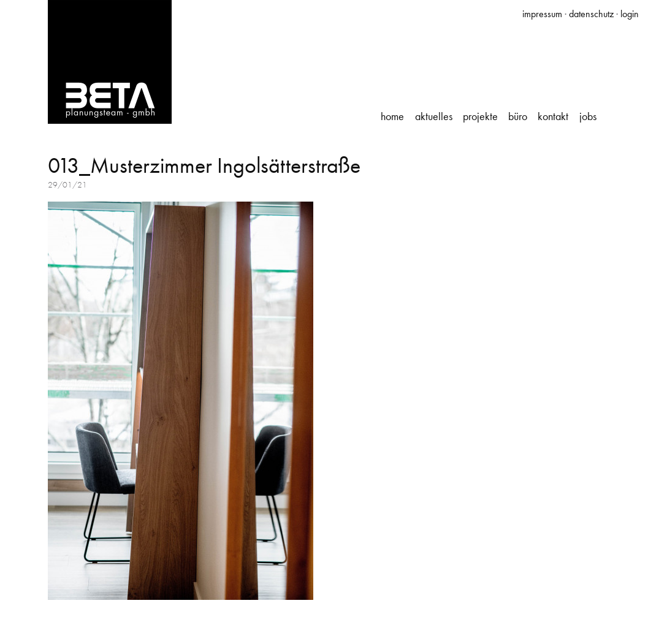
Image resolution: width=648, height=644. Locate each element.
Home (392, 116)
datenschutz (591, 14)
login (630, 14)
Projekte (480, 116)
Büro (518, 116)
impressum (542, 14)
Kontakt (553, 116)
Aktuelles (434, 116)
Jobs (588, 116)
